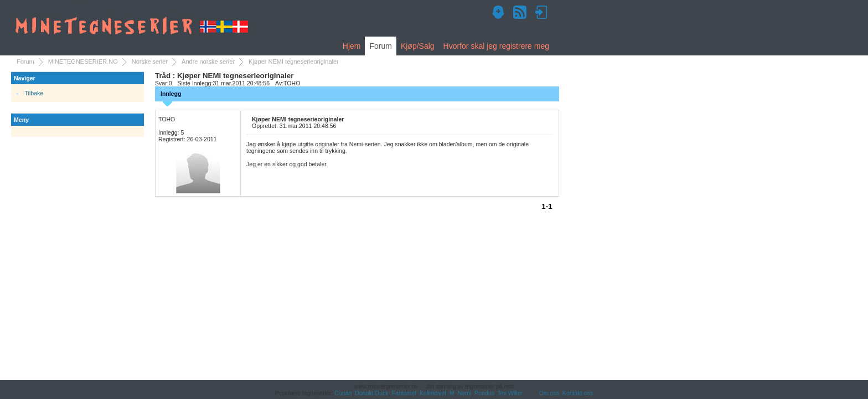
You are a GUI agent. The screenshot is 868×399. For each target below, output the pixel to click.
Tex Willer (510, 393)
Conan (343, 393)
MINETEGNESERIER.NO (83, 62)
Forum (380, 46)
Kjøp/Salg (418, 46)
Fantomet (404, 393)
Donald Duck (371, 393)
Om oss (549, 393)
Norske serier (150, 62)
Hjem (352, 46)
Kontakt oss (578, 393)
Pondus (484, 393)
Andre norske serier (208, 62)
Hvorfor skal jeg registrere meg (496, 46)
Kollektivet (433, 393)
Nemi (465, 393)
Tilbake (34, 93)
